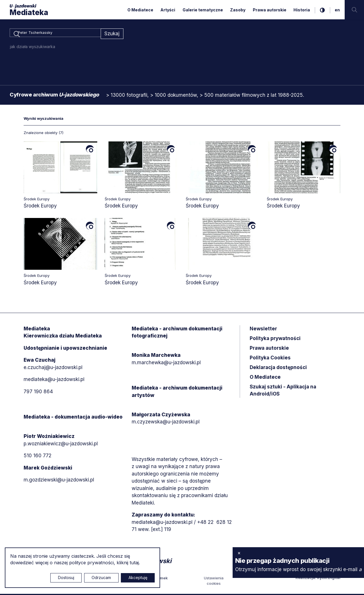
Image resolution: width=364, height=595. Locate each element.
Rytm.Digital (329, 578)
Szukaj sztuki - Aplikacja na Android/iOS (283, 391)
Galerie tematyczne (203, 10)
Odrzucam (101, 577)
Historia (302, 10)
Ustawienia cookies (214, 582)
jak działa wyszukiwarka (33, 47)
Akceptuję (138, 577)
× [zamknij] (239, 553)
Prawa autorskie (270, 10)
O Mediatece (140, 10)
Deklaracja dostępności (278, 368)
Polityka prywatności (275, 339)
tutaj (134, 563)
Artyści (168, 10)
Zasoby (238, 10)
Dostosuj (66, 577)
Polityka (270, 359)
